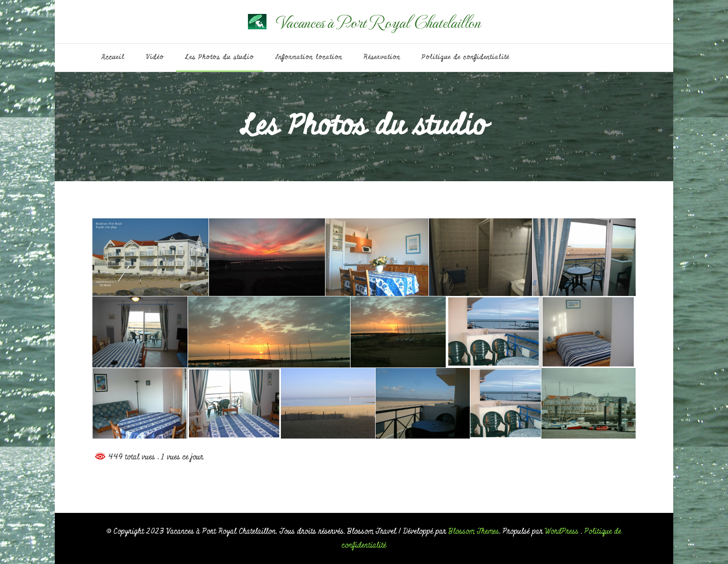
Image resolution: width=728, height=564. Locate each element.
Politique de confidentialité (465, 57)
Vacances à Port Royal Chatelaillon (378, 22)
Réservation (382, 57)
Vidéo (155, 57)
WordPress (562, 531)
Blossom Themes (474, 531)
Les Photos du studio (220, 57)
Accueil (113, 57)
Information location (309, 57)
